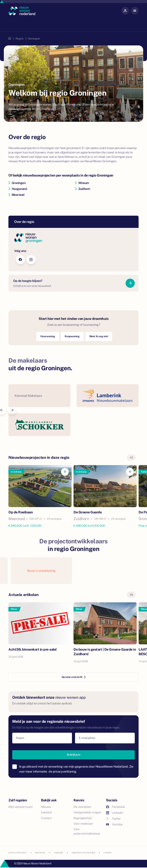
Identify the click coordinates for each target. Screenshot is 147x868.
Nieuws (46, 807)
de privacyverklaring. (63, 772)
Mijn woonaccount (20, 807)
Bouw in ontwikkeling (41, 571)
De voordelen (82, 807)
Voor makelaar (83, 824)
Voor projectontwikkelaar (87, 831)
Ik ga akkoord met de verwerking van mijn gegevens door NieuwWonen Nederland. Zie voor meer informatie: (76, 769)
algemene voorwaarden (83, 853)
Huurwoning (48, 336)
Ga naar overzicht (74, 677)
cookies (107, 853)
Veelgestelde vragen (87, 812)
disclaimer (40, 853)
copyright (59, 853)
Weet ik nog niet (99, 336)
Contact (46, 818)
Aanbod (46, 812)
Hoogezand (18, 189)
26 (131, 595)
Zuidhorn (83, 189)
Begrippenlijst (83, 818)
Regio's (20, 39)
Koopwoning (72, 336)
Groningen (17, 183)
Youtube (114, 824)
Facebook (116, 807)
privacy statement (18, 853)
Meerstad (16, 195)
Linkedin (115, 813)
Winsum (82, 183)
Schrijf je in (74, 755)
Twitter (113, 819)
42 (131, 457)
